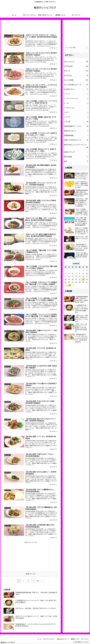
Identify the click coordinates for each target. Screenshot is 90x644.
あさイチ (76, 71)
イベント (76, 94)
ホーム (38, 639)
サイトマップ (85, 639)
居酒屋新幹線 (76, 136)
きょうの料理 (76, 80)
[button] (87, 48)
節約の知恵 (76, 157)
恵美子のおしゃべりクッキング (76, 147)
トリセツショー (76, 108)
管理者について (75, 639)
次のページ (31, 574)
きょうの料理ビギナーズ (76, 85)
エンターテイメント (76, 99)
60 (38, 581)
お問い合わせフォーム (62, 639)
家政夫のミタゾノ (76, 131)
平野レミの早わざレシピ (76, 140)
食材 (76, 161)
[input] (76, 48)
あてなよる (76, 76)
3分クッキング (76, 62)
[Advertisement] (31, 26)
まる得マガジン (76, 89)
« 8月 (69, 285)
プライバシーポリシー (48, 639)
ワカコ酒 (76, 122)
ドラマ (76, 112)
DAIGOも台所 (76, 66)
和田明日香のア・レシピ (76, 126)
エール (76, 103)
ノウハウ (76, 117)
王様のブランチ (76, 152)
